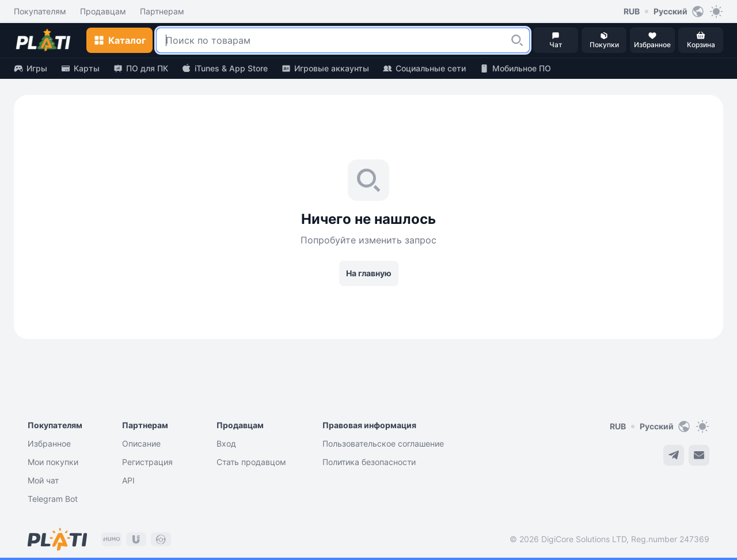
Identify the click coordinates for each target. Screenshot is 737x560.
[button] (517, 40)
